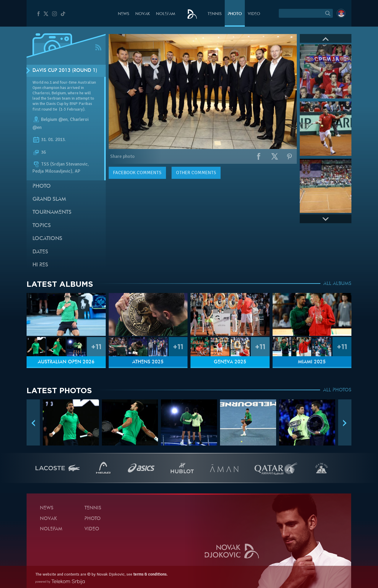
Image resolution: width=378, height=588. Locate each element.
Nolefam (166, 14)
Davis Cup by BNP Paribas (69, 104)
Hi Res (40, 265)
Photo (235, 14)
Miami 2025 (312, 362)
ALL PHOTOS (337, 390)
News (124, 14)
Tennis (215, 14)
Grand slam (49, 199)
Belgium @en (54, 119)
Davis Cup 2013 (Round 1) (65, 71)
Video (254, 14)
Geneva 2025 (230, 362)
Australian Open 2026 (66, 362)
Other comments (196, 173)
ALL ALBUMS (337, 284)
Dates (40, 252)
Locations (47, 239)
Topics (42, 226)
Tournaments (52, 212)
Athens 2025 (148, 362)
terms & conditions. (150, 574)
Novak (143, 14)
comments (137, 173)
